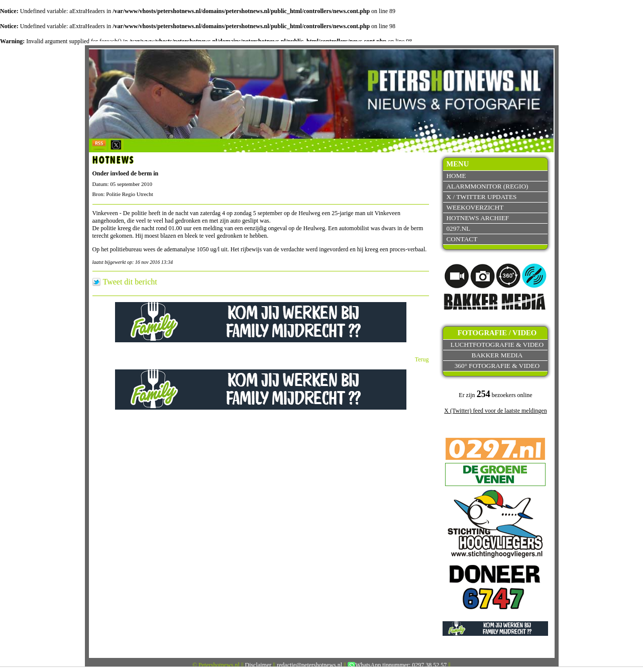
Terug (422, 359)
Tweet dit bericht (130, 282)
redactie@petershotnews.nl (309, 665)
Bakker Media (497, 355)
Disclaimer (258, 665)
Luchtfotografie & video (497, 345)
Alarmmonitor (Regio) (487, 186)
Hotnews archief (477, 218)
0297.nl (458, 228)
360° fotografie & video (497, 366)
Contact (462, 239)
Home (456, 176)
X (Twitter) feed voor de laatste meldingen (495, 411)
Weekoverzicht (475, 207)
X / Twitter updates (481, 197)
